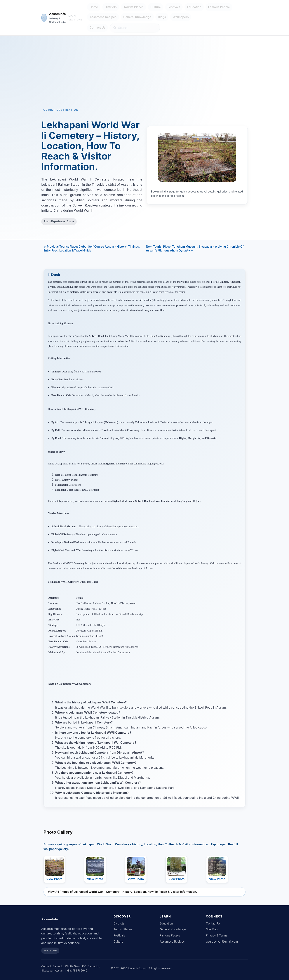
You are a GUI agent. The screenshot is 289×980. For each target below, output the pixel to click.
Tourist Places (134, 7)
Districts (111, 7)
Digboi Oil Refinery (62, 534)
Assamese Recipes (103, 17)
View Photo (54, 879)
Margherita (194, 438)
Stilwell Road (97, 336)
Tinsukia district (137, 717)
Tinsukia (106, 430)
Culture (156, 7)
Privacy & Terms (217, 935)
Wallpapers (181, 17)
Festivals (174, 7)
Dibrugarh (88, 422)
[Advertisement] (144, 78)
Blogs (162, 17)
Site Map (212, 929)
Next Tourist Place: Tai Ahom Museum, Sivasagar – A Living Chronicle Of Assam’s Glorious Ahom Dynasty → (195, 249)
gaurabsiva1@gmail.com (222, 942)
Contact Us (98, 27)
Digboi (183, 438)
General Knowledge (137, 17)
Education (194, 7)
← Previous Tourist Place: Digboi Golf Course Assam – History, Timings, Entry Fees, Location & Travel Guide (92, 249)
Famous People (219, 7)
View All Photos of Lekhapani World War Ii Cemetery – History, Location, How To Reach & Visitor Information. (122, 892)
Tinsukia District (119, 603)
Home (94, 7)
